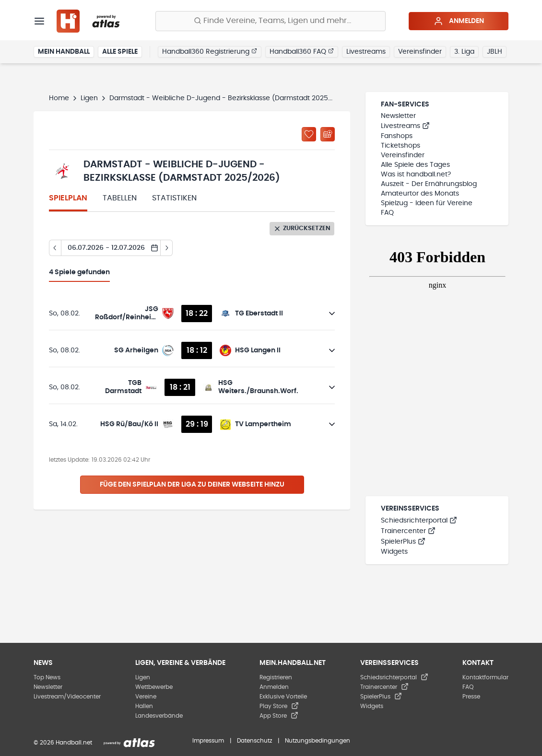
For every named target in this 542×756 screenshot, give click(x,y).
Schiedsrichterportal (419, 521)
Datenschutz (254, 741)
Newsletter (398, 116)
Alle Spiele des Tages (415, 165)
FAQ (387, 213)
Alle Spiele (120, 52)
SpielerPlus (403, 542)
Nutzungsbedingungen (318, 741)
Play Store (279, 706)
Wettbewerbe (154, 687)
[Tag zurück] (55, 248)
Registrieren (276, 677)
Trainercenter (408, 531)
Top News (47, 677)
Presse (471, 697)
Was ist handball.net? (416, 174)
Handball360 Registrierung (210, 51)
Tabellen (120, 198)
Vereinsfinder (420, 52)
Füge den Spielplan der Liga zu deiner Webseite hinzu (192, 485)
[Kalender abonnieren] (328, 134)
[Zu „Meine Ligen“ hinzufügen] (309, 134)
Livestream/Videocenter (67, 697)
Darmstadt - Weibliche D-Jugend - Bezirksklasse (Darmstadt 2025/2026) (230, 98)
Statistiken (174, 198)
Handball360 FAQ (302, 51)
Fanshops (397, 136)
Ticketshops (401, 146)
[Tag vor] (167, 248)
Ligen (89, 98)
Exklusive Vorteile (283, 697)
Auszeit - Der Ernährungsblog (429, 184)
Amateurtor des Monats (420, 194)
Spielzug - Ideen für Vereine (427, 203)
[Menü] (39, 21)
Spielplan (68, 198)
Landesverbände (159, 716)
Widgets (394, 552)
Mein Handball (64, 52)
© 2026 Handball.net (63, 743)
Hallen (144, 706)
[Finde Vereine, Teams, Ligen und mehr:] (271, 21)
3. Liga (464, 52)
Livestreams (366, 52)
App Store (279, 716)
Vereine (146, 697)
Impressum (208, 741)
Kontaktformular (485, 677)
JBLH (495, 52)
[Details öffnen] (332, 314)
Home (59, 98)
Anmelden (459, 21)
